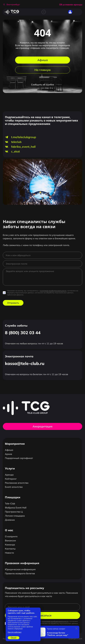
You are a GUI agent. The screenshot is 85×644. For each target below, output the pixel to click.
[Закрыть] (77, 629)
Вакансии (10, 540)
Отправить (13, 303)
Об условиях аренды (71, 5)
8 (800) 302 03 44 (23, 333)
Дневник (10, 520)
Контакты (10, 549)
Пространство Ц (14, 512)
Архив (8, 454)
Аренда (9, 475)
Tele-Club (10, 503)
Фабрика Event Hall (16, 508)
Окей (14, 638)
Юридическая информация (20, 569)
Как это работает (15, 632)
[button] (11, 5)
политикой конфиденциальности (53, 291)
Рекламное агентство (17, 483)
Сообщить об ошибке (43, 85)
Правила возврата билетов (20, 573)
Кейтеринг (11, 479)
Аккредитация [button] (42, 426)
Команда (10, 545)
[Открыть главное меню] (78, 12)
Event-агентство (14, 487)
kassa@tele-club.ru (25, 363)
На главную (43, 70)
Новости (9, 553)
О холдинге (11, 536)
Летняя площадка (15, 516)
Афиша (43, 60)
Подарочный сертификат (19, 458)
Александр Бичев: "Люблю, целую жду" (57, 634)
